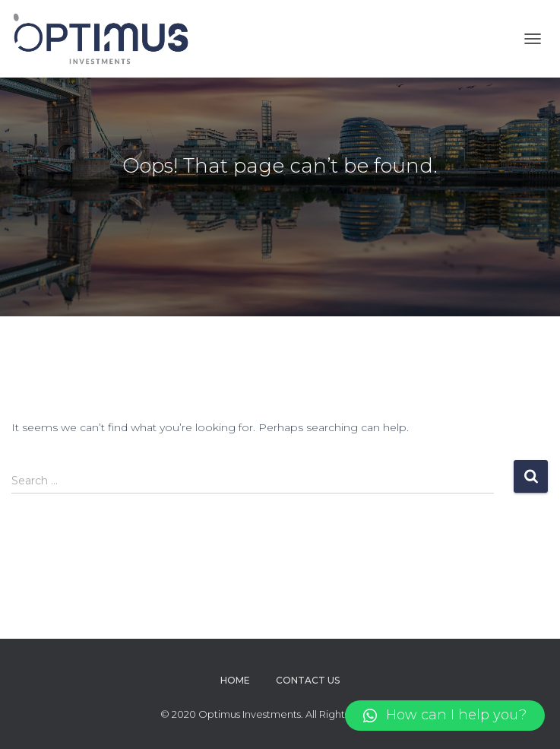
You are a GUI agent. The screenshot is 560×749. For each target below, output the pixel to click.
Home (235, 680)
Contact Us (308, 680)
